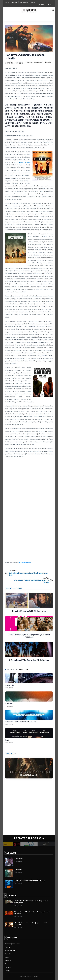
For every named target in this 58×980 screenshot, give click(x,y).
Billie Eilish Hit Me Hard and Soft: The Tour (21, 722)
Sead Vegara (10, 62)
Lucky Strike (10, 685)
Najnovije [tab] (12, 669)
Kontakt (33, 2)
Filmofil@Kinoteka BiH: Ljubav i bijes (29, 611)
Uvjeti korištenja (24, 2)
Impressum (14, 2)
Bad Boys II (21, 63)
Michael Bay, (37, 62)
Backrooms (9, 703)
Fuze (7, 740)
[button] (53, 10)
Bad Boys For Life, (13, 63)
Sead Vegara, (30, 62)
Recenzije (11, 895)
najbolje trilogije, (45, 62)
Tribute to (8, 961)
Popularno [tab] (23, 670)
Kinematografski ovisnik (12, 944)
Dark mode (41, 5)
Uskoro (10, 754)
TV (6, 964)
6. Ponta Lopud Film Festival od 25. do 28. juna (29, 660)
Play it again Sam (10, 950)
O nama (7, 2)
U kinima (8, 967)
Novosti (7, 947)
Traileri (7, 957)
